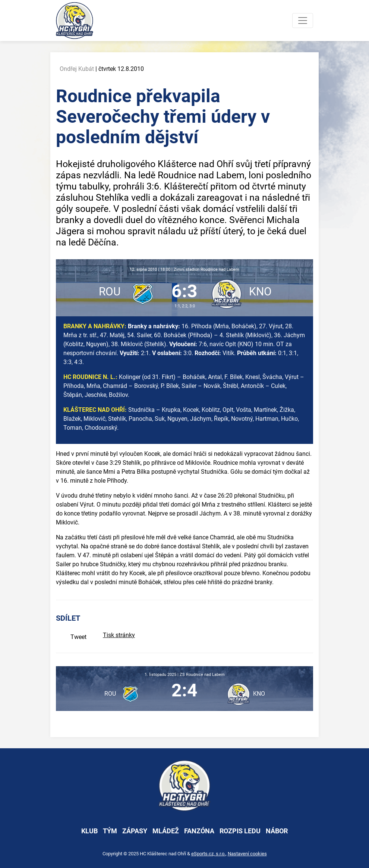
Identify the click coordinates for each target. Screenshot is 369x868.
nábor (277, 831)
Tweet (78, 637)
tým (110, 831)
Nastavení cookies (247, 854)
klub (89, 831)
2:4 (184, 690)
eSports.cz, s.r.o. (208, 854)
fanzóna (199, 831)
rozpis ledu (240, 831)
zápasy (135, 831)
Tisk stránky (119, 635)
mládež (166, 831)
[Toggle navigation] (303, 21)
